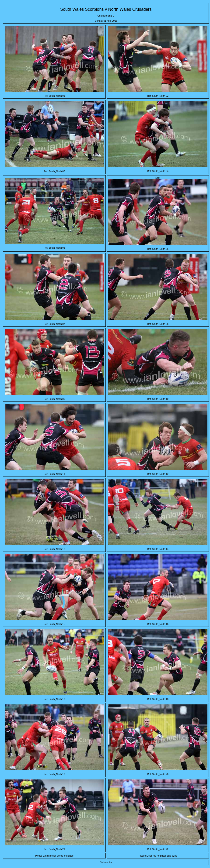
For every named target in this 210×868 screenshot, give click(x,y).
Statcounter (106, 862)
